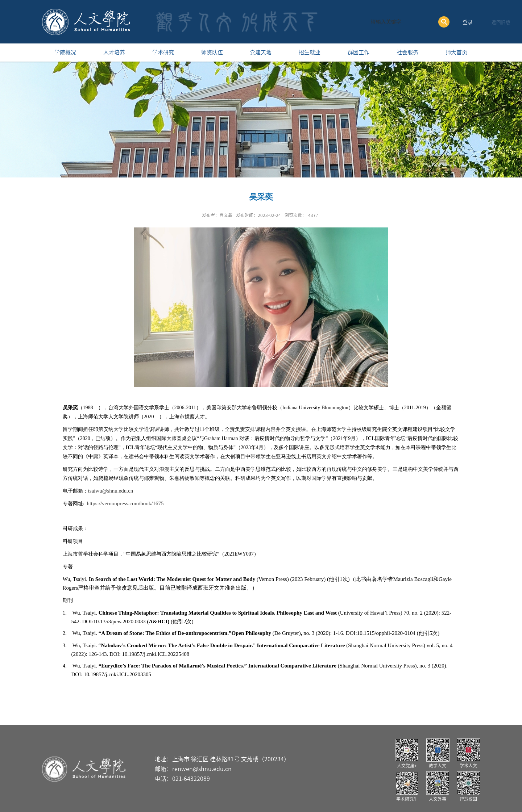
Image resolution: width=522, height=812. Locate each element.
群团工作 (359, 52)
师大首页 (456, 52)
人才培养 (114, 52)
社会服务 (407, 52)
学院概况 (65, 52)
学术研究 (163, 52)
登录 (468, 22)
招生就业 (310, 52)
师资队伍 (212, 52)
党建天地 (261, 52)
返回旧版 (501, 22)
